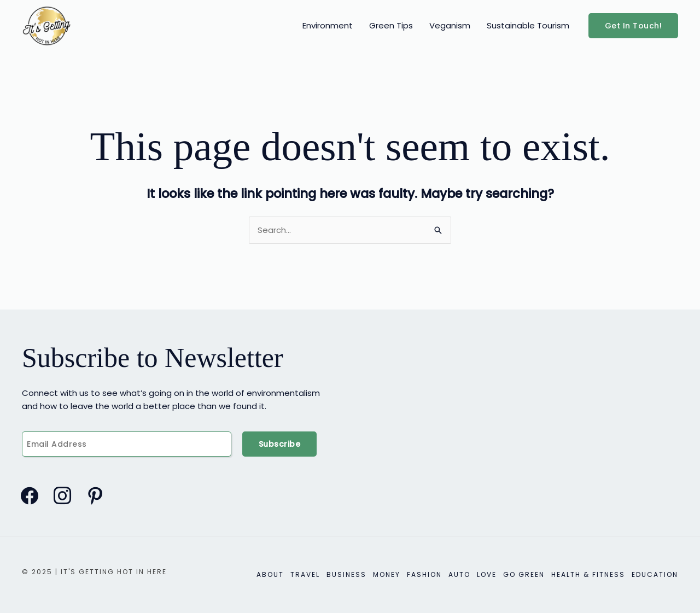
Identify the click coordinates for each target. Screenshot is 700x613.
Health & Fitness (588, 574)
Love (487, 574)
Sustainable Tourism (528, 25)
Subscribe (280, 444)
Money (387, 574)
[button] (634, 26)
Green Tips (391, 25)
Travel (305, 574)
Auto (459, 574)
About (270, 574)
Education (655, 574)
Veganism (450, 25)
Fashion (424, 574)
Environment (328, 25)
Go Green (524, 574)
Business (346, 574)
